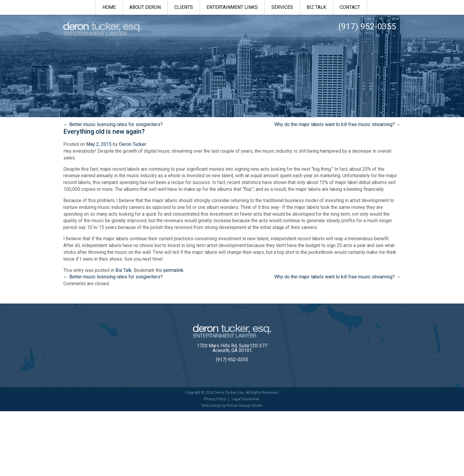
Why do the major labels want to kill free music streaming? (337, 124)
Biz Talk (316, 7)
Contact (350, 7)
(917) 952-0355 (232, 360)
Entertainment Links (232, 7)
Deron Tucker (133, 144)
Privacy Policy (215, 399)
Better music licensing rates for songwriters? (113, 124)
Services (282, 7)
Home (109, 7)
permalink (173, 270)
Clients (184, 7)
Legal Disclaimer (245, 399)
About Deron (145, 7)
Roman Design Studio (244, 406)
